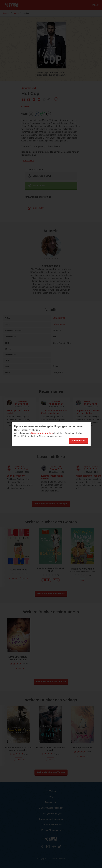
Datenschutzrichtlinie (42, 433)
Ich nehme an (78, 441)
